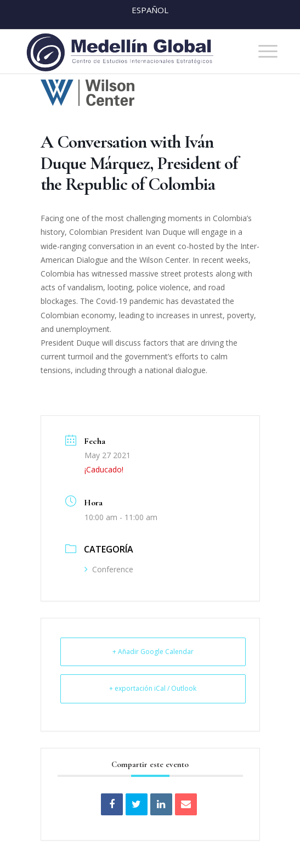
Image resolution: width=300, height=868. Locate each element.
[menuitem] (262, 52)
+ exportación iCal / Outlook (153, 688)
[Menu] (262, 52)
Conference (109, 569)
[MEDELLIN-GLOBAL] (124, 52)
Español (150, 10)
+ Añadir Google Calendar (153, 652)
